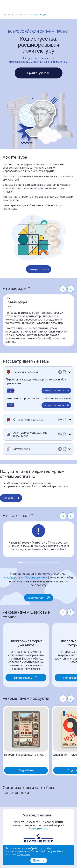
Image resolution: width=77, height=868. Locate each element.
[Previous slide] (63, 612)
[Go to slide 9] (53, 562)
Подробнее (23, 854)
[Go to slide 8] (49, 562)
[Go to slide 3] (28, 562)
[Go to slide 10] (57, 562)
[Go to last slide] (63, 289)
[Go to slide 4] (32, 562)
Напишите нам (38, 828)
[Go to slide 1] (20, 562)
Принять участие (38, 73)
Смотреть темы (39, 269)
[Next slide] (71, 289)
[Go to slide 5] (37, 562)
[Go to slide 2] (24, 562)
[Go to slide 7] (45, 562)
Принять (39, 860)
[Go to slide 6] (41, 562)
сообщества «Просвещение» (26, 577)
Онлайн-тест (11, 390)
